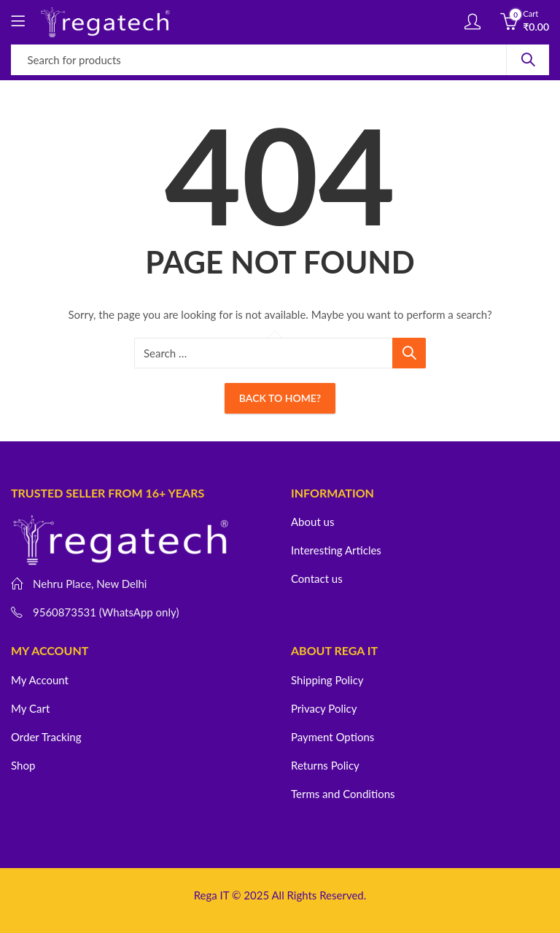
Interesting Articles (336, 550)
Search (528, 60)
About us (312, 522)
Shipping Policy (327, 680)
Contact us (317, 578)
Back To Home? (280, 398)
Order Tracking (46, 737)
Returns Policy (325, 765)
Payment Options (332, 737)
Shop (23, 765)
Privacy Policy (324, 708)
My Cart (30, 708)
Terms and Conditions (343, 794)
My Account (40, 680)
